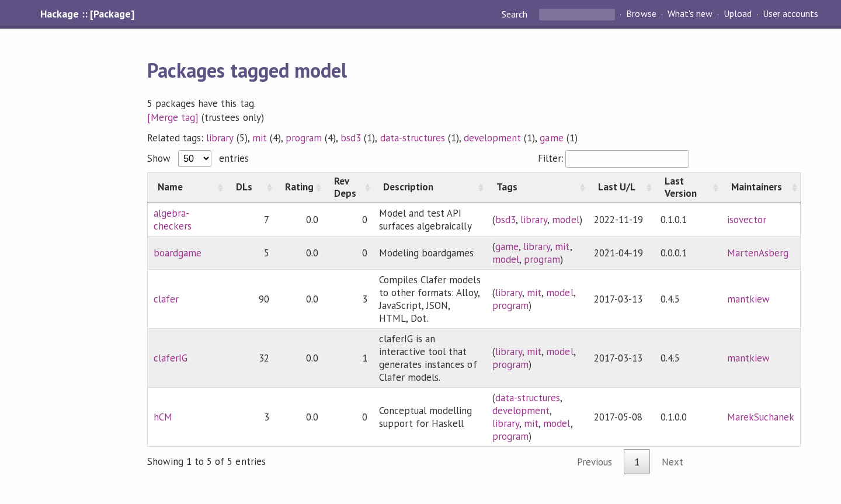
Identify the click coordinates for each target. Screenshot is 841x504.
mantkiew (748, 299)
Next (673, 462)
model (565, 220)
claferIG (171, 358)
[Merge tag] (173, 117)
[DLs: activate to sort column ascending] (251, 187)
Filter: (614, 158)
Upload (738, 14)
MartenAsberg (758, 253)
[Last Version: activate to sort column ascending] (688, 187)
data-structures (413, 138)
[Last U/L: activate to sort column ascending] (621, 187)
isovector (747, 220)
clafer (166, 299)
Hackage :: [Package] (87, 14)
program (304, 138)
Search (516, 14)
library (220, 138)
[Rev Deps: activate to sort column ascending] (349, 187)
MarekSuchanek (761, 417)
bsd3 (351, 138)
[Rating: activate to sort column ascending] (300, 187)
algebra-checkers (173, 220)
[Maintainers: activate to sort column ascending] (761, 187)
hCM (163, 417)
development (492, 138)
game (551, 138)
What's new (690, 14)
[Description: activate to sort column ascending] (430, 187)
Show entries (198, 158)
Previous (595, 462)
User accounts (790, 14)
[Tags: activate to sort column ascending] (537, 187)
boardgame (178, 253)
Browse (641, 14)
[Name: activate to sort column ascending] (187, 187)
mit (260, 138)
